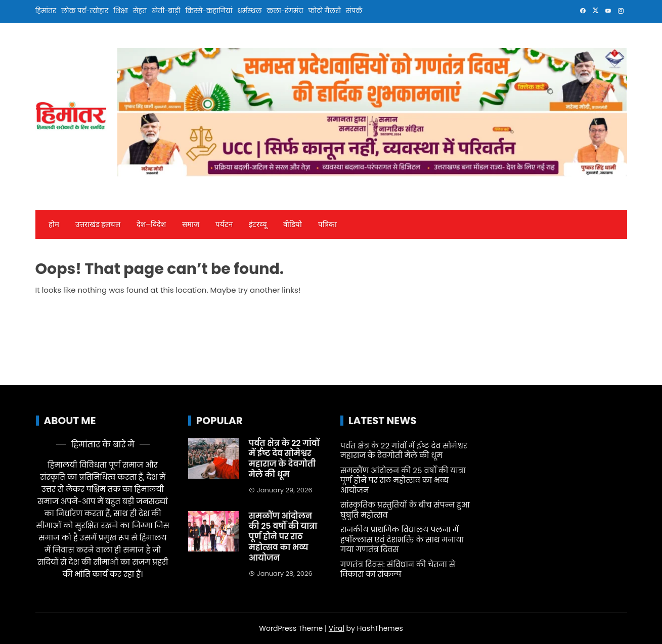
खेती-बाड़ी (166, 11)
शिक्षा (121, 11)
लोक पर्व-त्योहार (85, 11)
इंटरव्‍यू (258, 224)
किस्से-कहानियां (209, 11)
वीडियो (293, 224)
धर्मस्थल (250, 11)
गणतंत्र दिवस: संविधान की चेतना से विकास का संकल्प (398, 569)
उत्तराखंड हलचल (98, 224)
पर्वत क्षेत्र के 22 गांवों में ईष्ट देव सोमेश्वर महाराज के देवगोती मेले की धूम (284, 459)
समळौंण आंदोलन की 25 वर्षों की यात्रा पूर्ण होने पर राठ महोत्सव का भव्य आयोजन (283, 537)
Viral (337, 628)
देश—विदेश (151, 224)
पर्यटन (224, 224)
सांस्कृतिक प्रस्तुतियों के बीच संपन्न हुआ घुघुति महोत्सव (405, 510)
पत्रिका (327, 224)
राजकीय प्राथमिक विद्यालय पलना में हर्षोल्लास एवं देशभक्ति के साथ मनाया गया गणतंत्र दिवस (402, 539)
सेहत (140, 11)
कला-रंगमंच (285, 11)
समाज (191, 224)
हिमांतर (46, 11)
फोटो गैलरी (325, 11)
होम (54, 224)
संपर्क (354, 11)
